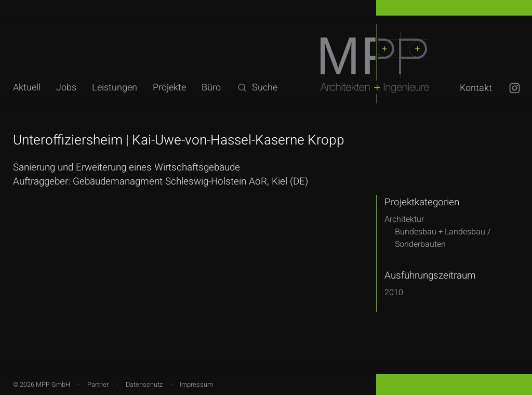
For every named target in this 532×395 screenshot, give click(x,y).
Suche (257, 88)
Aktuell (27, 88)
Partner (98, 385)
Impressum (196, 385)
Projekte (169, 88)
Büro (211, 88)
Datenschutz (144, 385)
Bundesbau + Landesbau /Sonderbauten (443, 238)
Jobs (66, 88)
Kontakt (476, 88)
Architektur (404, 219)
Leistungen (115, 88)
